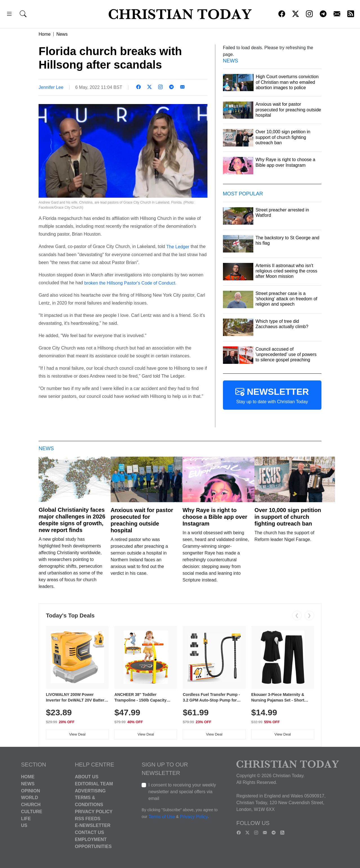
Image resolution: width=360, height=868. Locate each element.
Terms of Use (162, 817)
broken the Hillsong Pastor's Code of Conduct (130, 283)
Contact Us (90, 832)
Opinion (31, 791)
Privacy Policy (94, 812)
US (24, 825)
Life (26, 818)
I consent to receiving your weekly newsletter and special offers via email (182, 792)
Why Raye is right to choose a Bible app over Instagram (215, 517)
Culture (32, 812)
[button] (9, 15)
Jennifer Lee (51, 87)
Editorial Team (94, 784)
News (62, 34)
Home (45, 34)
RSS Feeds (88, 818)
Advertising (90, 791)
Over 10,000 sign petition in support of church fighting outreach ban (288, 517)
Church (31, 805)
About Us (87, 777)
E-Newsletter (93, 825)
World (30, 798)
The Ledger (178, 247)
